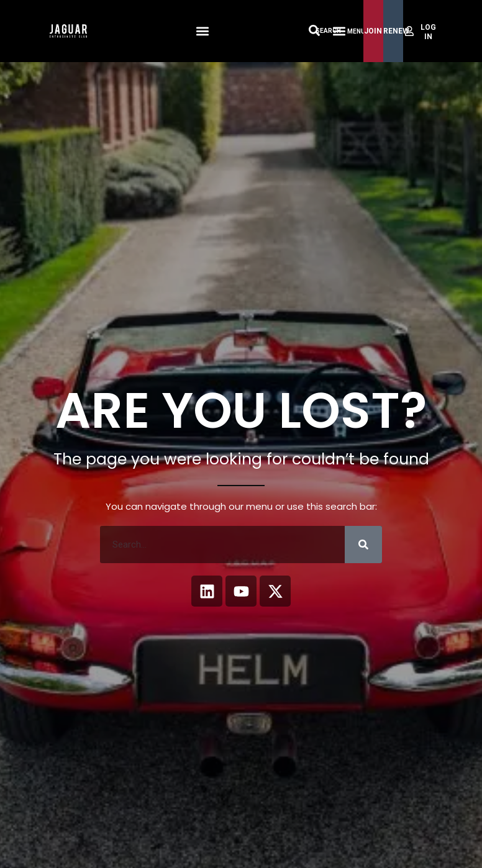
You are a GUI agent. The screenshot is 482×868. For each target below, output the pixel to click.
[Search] (363, 545)
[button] (202, 31)
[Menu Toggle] (339, 31)
